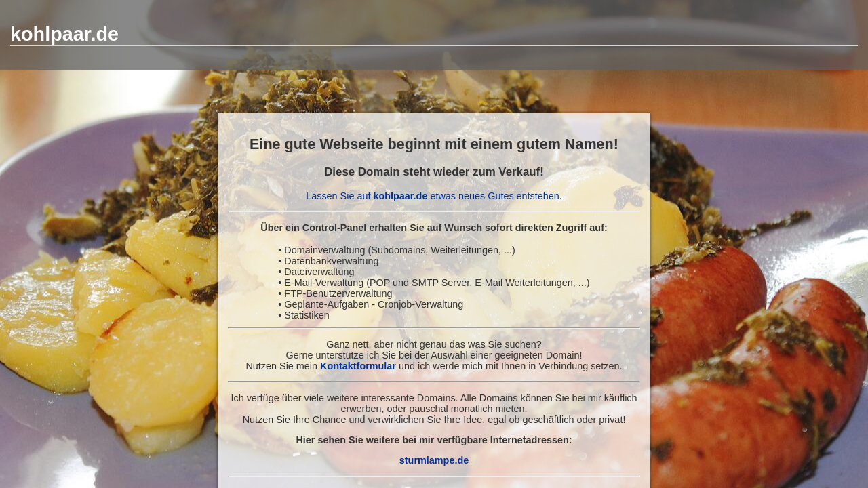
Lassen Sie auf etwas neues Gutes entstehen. (434, 196)
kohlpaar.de (64, 34)
